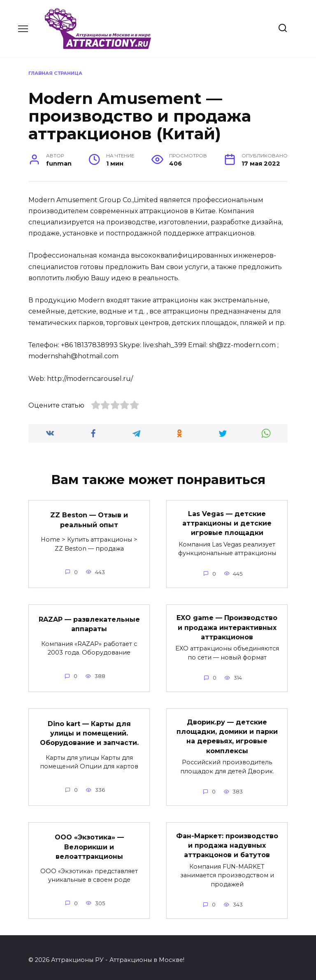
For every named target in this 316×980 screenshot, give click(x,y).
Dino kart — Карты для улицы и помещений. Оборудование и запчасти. (89, 730)
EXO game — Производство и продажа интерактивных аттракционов (227, 625)
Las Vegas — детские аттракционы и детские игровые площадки (227, 522)
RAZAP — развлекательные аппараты (89, 622)
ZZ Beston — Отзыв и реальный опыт (89, 519)
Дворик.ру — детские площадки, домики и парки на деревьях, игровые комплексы (227, 733)
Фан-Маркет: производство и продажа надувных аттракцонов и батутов (227, 840)
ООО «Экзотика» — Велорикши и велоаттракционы (89, 842)
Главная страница (55, 73)
